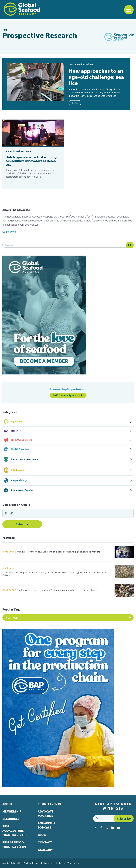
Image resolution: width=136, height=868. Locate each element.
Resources (11, 819)
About (7, 804)
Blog (42, 835)
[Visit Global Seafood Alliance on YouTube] (119, 828)
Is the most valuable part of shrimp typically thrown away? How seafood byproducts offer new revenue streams (54, 574)
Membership (12, 812)
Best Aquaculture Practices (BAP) (14, 831)
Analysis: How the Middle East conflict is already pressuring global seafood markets (58, 552)
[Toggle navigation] (129, 10)
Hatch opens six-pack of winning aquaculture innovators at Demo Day (31, 161)
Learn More (9, 232)
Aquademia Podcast (47, 825)
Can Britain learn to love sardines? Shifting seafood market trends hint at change (57, 590)
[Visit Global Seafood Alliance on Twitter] (107, 828)
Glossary (45, 850)
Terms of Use (73, 863)
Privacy (62, 863)
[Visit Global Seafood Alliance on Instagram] (96, 828)
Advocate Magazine (46, 814)
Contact (45, 842)
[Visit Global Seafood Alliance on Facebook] (101, 828)
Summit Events (49, 804)
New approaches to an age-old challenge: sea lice (96, 77)
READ (75, 103)
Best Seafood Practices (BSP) (14, 845)
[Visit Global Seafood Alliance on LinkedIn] (113, 828)
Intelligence (9, 552)
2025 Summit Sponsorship (68, 395)
